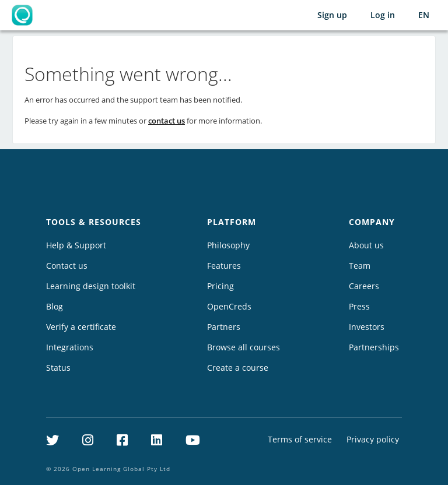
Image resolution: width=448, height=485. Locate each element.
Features (224, 266)
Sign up (332, 15)
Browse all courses (244, 347)
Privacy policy (373, 439)
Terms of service (300, 439)
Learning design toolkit (91, 286)
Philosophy (228, 245)
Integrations (70, 347)
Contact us (67, 266)
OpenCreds (229, 306)
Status (58, 368)
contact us (167, 121)
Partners (224, 327)
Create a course (238, 368)
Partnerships (374, 347)
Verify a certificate (81, 327)
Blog (55, 306)
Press (359, 306)
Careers (364, 286)
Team (360, 266)
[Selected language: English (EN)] (424, 15)
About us (366, 245)
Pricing (220, 286)
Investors (367, 327)
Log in (383, 15)
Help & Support (76, 245)
